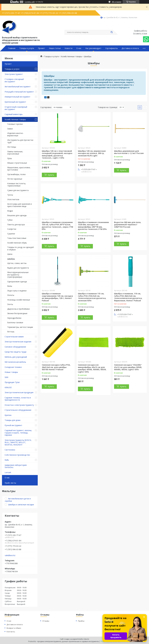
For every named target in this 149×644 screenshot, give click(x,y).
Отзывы (46, 621)
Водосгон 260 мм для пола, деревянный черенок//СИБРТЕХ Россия (128, 225)
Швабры (11, 259)
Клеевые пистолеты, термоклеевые (17, 185)
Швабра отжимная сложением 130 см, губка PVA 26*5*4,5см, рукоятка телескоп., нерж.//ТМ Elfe (57, 226)
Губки (10, 220)
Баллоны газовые (15, 322)
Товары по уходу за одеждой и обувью (20, 248)
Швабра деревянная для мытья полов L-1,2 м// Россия (129, 152)
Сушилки (11, 234)
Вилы (10, 286)
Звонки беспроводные (17, 313)
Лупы (10, 158)
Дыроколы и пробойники (18, 309)
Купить (51, 175)
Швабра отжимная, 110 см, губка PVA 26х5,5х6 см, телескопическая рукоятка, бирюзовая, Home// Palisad (128, 297)
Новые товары (11, 372)
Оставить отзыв (140, 34)
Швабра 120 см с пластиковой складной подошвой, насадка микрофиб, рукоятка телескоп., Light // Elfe (57, 154)
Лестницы (12, 147)
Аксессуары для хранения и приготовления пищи (20, 205)
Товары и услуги (27, 48)
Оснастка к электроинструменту (19, 405)
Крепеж (8, 415)
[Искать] (112, 32)
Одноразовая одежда (17, 282)
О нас (79, 48)
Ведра (10, 211)
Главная (12, 48)
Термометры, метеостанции (20, 327)
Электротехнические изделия (18, 342)
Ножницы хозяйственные (19, 300)
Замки (10, 129)
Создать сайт (30, 2)
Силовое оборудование (15, 347)
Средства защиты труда (15, 352)
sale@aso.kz (10, 555)
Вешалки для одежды (17, 215)
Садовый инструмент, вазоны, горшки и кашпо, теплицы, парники (18, 433)
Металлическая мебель (15, 362)
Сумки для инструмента (18, 190)
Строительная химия (14, 337)
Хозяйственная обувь (17, 243)
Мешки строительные (17, 163)
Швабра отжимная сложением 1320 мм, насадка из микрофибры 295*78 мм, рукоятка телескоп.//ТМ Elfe (93, 226)
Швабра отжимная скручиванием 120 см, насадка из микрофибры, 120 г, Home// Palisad (57, 297)
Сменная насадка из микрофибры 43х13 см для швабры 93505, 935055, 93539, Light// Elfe (92, 368)
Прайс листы (10, 483)
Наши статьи (55, 48)
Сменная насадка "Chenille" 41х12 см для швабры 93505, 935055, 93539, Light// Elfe (128, 367)
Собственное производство (17, 455)
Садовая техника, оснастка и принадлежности (18, 399)
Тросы (10, 195)
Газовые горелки (15, 124)
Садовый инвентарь (14, 114)
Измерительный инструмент (17, 97)
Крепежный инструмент (15, 102)
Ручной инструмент (13, 425)
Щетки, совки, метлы (17, 263)
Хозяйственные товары (15, 119)
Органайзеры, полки (16, 174)
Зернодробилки (14, 318)
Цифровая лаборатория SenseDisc (16, 466)
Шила (10, 254)
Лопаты (11, 295)
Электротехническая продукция (19, 392)
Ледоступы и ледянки (17, 291)
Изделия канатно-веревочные (15, 134)
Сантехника (10, 450)
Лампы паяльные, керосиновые (15, 153)
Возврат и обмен (14, 628)
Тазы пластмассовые (17, 238)
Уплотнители (13, 199)
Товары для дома (13, 420)
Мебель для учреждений (16, 357)
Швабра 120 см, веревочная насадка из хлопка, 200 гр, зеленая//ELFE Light (92, 153)
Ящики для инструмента (18, 268)
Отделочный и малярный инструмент (16, 108)
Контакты (11, 632)
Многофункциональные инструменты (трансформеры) (18, 275)
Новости (68, 48)
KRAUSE (8, 387)
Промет (41, 48)
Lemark (8, 472)
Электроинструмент (14, 74)
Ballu (7, 460)
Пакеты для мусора (16, 225)
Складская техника (13, 367)
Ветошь (11, 332)
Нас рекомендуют (93, 48)
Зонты (10, 304)
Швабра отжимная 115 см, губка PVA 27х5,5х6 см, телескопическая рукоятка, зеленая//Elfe (92, 297)
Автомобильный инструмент (18, 87)
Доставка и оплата (130, 48)
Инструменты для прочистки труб (20, 141)
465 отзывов (116, 2)
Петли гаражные (15, 179)
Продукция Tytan (12, 382)
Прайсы (81, 621)
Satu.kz (86, 639)
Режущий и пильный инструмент (19, 92)
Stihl (6, 377)
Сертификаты (111, 48)
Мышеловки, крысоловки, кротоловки (19, 169)
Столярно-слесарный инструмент (14, 80)
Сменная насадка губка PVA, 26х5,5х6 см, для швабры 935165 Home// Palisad (56, 367)
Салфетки (12, 229)
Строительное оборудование (18, 410)
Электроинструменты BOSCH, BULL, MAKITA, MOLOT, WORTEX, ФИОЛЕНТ (18, 442)
